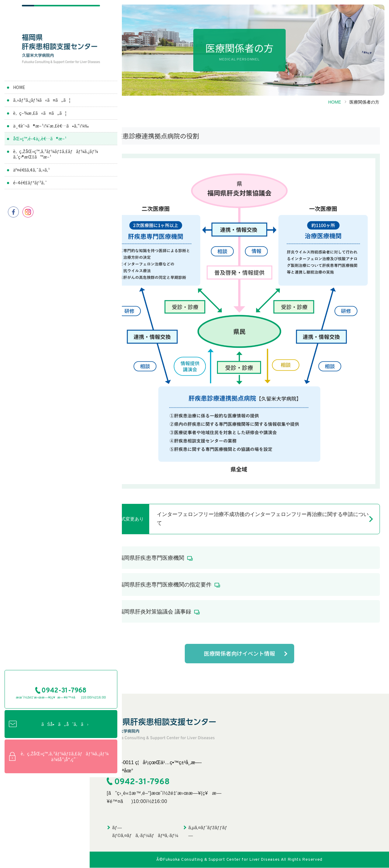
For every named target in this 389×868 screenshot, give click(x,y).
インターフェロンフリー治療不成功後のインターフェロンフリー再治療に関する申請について (263, 519)
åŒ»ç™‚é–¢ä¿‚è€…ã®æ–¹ (40, 149)
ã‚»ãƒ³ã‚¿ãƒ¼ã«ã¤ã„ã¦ (42, 106)
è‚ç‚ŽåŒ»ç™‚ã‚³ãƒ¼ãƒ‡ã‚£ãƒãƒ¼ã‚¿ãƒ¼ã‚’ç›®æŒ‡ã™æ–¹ (49, 165)
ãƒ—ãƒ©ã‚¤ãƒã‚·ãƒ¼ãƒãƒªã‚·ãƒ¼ (145, 832)
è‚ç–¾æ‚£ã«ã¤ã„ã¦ (40, 118)
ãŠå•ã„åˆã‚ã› (49, 814)
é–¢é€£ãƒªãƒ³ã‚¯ (30, 193)
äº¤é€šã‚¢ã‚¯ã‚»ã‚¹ (32, 181)
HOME (19, 93)
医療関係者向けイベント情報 (239, 654)
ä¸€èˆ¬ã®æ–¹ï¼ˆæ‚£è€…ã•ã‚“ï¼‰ (40, 134)
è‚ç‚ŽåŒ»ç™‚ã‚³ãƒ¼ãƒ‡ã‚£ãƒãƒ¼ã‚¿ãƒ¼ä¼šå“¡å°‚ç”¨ (45, 846)
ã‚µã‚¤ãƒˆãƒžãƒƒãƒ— (208, 832)
